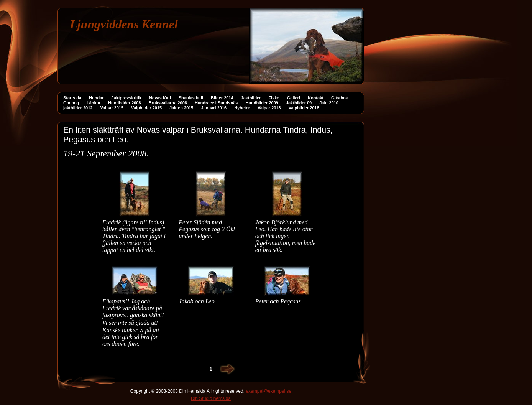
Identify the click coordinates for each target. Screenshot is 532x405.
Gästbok (340, 98)
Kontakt (316, 98)
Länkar (94, 103)
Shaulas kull (191, 98)
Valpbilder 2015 (146, 108)
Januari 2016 (214, 108)
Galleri (294, 98)
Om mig (71, 103)
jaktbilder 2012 (78, 108)
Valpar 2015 (112, 108)
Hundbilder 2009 (262, 103)
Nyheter (242, 108)
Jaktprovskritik (126, 98)
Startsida (72, 98)
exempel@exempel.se (268, 391)
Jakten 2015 (181, 108)
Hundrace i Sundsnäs (216, 103)
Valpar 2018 (269, 108)
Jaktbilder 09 (299, 103)
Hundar (96, 98)
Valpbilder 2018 (304, 108)
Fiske (274, 98)
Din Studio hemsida (211, 398)
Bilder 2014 (222, 98)
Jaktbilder (251, 98)
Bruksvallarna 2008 (168, 103)
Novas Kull (160, 98)
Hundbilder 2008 (125, 103)
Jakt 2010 (329, 103)
